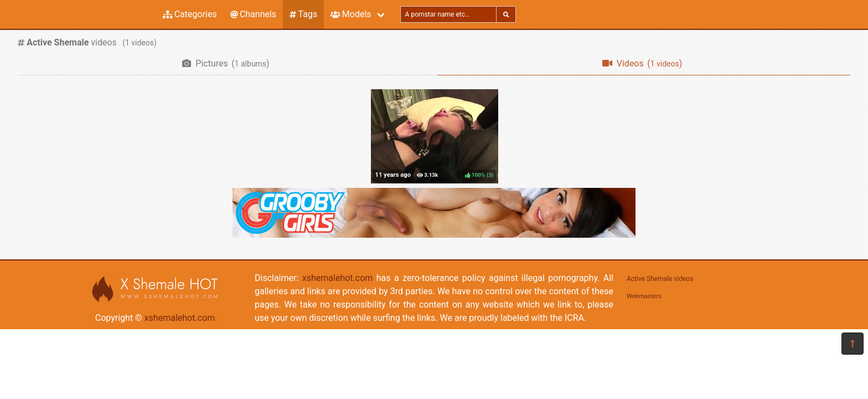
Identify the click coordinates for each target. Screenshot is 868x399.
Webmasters (644, 296)
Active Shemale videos (660, 279)
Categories (190, 14)
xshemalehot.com (180, 318)
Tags (303, 14)
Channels (253, 14)
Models (351, 14)
